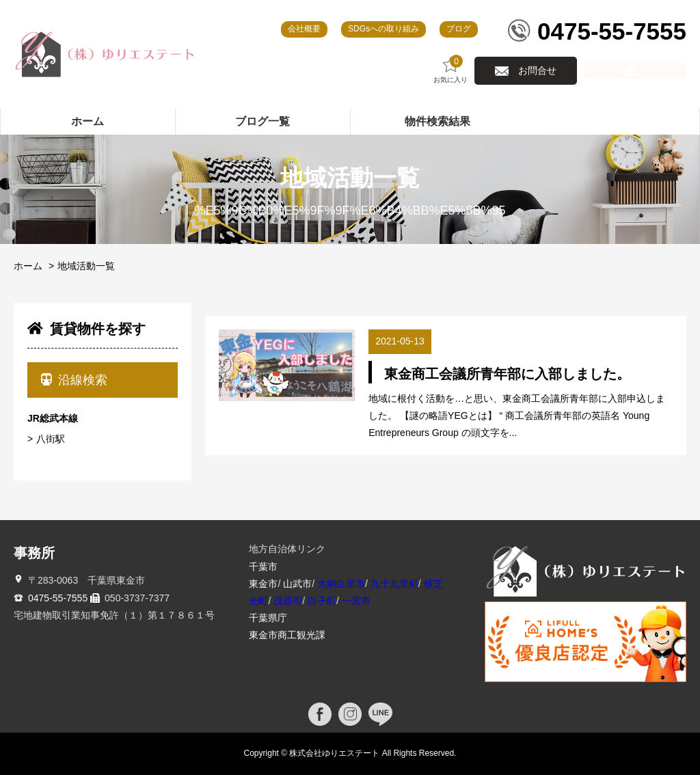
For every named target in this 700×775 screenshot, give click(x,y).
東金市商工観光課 (287, 635)
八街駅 (51, 439)
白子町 (322, 601)
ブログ (459, 29)
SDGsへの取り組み (383, 29)
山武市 (297, 584)
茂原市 (288, 601)
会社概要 (304, 29)
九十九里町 (394, 584)
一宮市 (356, 601)
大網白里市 (341, 584)
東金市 (263, 584)
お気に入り (450, 69)
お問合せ (537, 70)
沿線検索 (74, 380)
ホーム (28, 266)
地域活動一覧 (86, 266)
